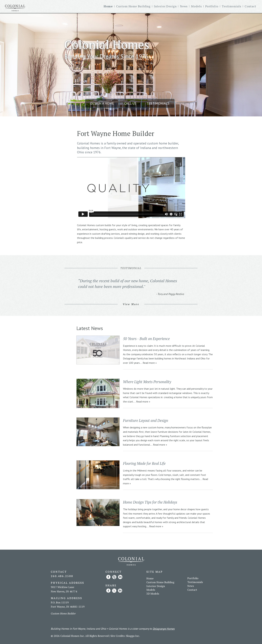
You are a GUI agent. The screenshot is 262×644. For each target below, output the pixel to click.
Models (196, 6)
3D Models (153, 594)
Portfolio (212, 6)
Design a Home (102, 103)
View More (131, 304)
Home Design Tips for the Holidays (150, 502)
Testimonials (232, 6)
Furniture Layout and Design (146, 420)
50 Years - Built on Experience (146, 339)
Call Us (130, 103)
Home (108, 6)
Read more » (150, 363)
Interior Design (165, 6)
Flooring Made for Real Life (144, 463)
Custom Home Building (133, 6)
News (184, 6)
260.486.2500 (62, 576)
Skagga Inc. (133, 636)
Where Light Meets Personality (147, 382)
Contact (250, 6)
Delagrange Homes (164, 629)
